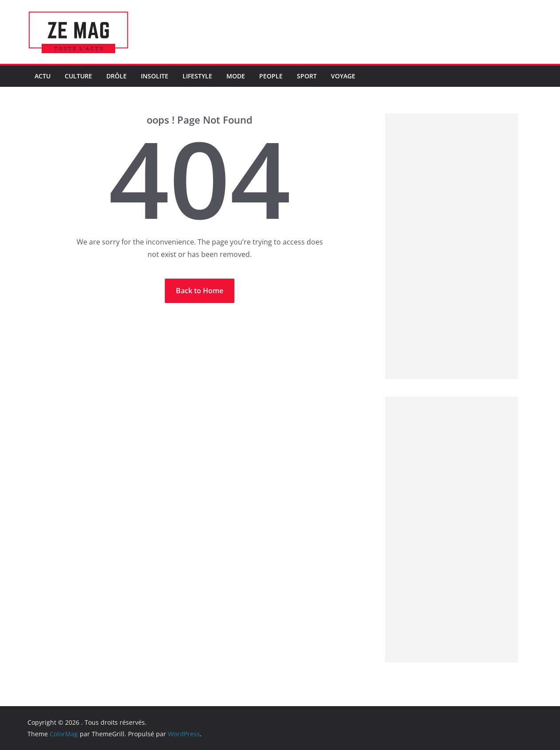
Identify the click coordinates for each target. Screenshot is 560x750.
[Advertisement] (451, 246)
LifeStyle (197, 76)
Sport (307, 76)
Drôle (117, 76)
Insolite (155, 76)
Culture (78, 76)
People (271, 76)
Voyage (343, 76)
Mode (236, 76)
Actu (43, 76)
